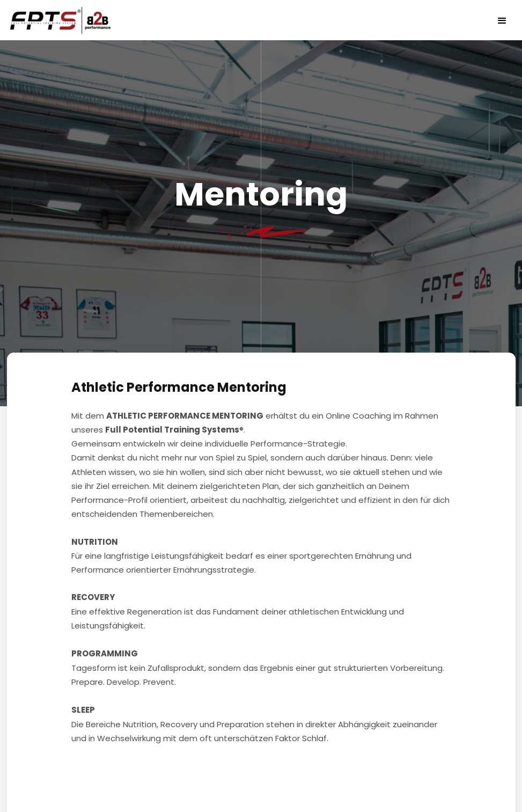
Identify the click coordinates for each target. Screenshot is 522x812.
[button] (502, 20)
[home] (64, 20)
